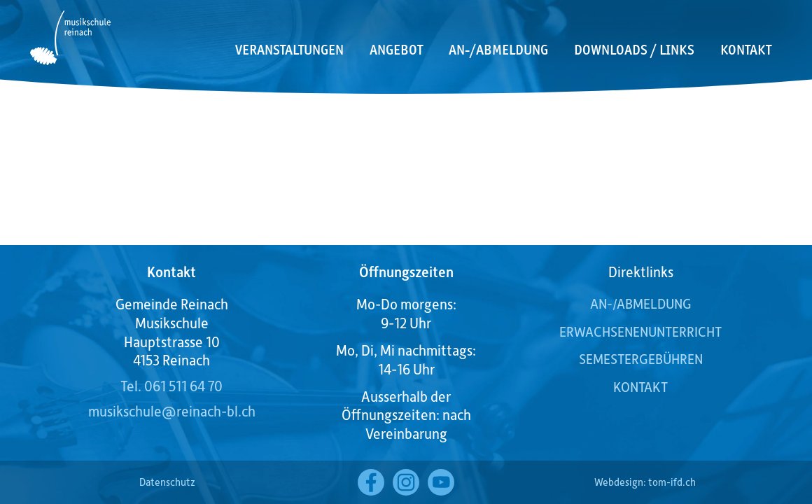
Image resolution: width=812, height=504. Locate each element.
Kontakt (746, 50)
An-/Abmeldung (498, 50)
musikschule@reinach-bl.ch (172, 411)
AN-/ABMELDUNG (641, 303)
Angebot (396, 50)
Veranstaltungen (289, 50)
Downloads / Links (634, 50)
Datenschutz (167, 482)
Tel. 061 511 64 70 (171, 386)
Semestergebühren (641, 358)
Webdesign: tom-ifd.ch (645, 482)
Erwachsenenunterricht (640, 331)
